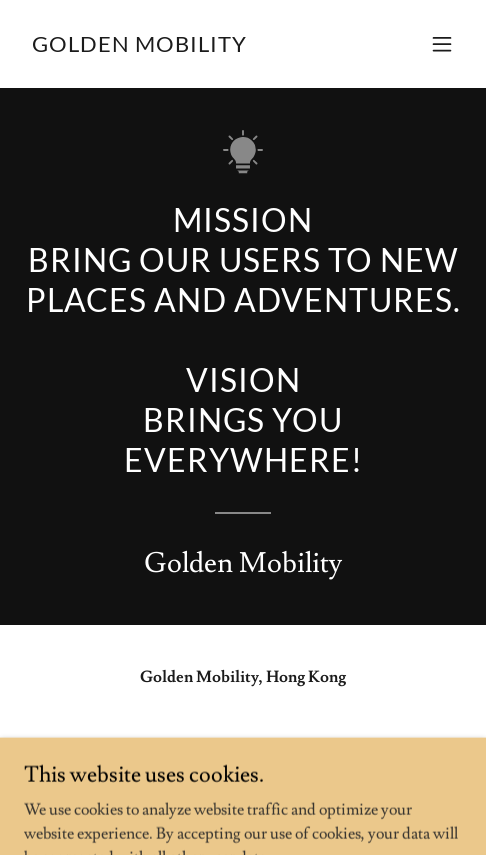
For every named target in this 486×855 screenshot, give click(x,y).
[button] (442, 44)
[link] (139, 47)
